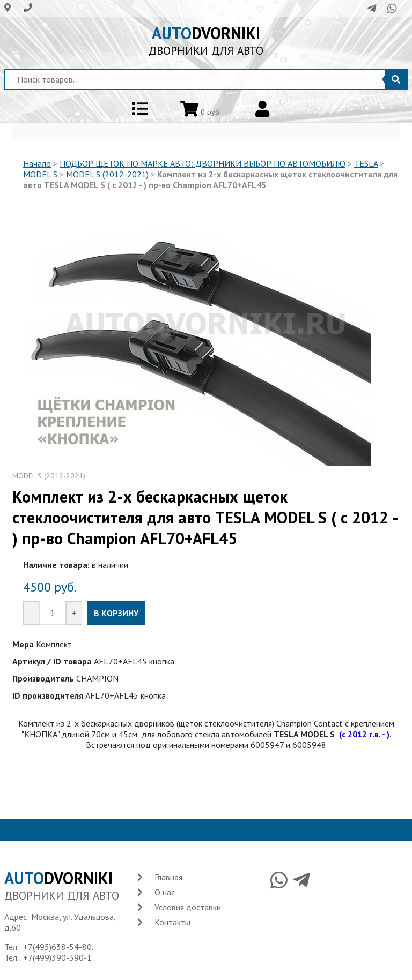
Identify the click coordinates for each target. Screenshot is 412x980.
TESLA (366, 163)
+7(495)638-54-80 (57, 947)
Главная (168, 877)
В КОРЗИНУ (116, 613)
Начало (37, 163)
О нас (165, 892)
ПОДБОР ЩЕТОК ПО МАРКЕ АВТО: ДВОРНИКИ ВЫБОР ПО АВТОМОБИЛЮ (203, 163)
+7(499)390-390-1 (57, 957)
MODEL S (40, 174)
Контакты (172, 922)
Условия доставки (188, 907)
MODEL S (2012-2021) (107, 174)
